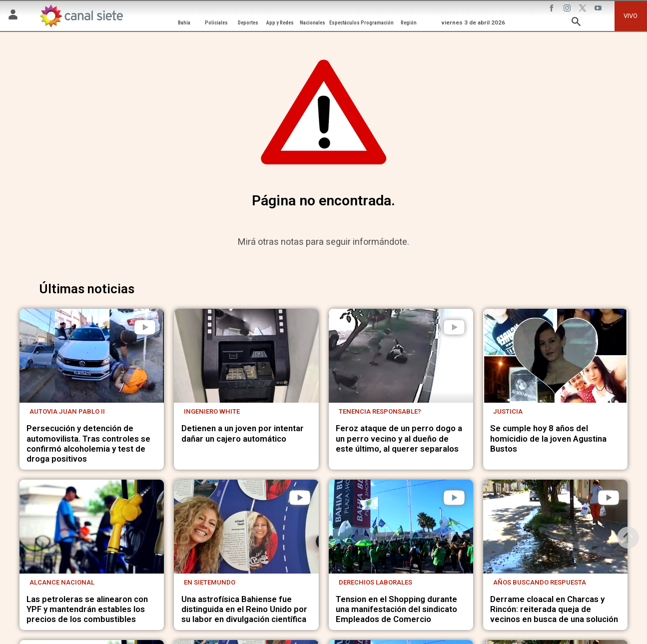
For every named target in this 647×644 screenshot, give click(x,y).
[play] (145, 327)
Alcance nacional (62, 582)
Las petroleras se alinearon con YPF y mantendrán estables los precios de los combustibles (87, 609)
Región (409, 23)
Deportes (248, 23)
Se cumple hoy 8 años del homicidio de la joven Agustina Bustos (548, 438)
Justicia (508, 411)
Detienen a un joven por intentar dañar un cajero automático (243, 433)
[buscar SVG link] (576, 23)
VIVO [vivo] (631, 16)
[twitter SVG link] (584, 9)
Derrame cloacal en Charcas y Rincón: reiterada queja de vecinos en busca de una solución (554, 609)
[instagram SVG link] (568, 9)
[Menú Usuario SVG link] (13, 16)
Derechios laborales (375, 582)
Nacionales (313, 23)
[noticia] (92, 356)
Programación (377, 23)
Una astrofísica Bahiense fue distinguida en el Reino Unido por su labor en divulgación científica (244, 609)
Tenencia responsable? (380, 411)
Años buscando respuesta (540, 582)
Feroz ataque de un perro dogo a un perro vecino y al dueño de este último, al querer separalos (399, 438)
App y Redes (280, 23)
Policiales (216, 23)
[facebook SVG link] (553, 9)
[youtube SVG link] (599, 9)
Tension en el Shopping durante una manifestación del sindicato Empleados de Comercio (396, 609)
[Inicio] (81, 16)
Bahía (184, 23)
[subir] (628, 538)
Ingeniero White (212, 411)
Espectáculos (344, 23)
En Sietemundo (210, 582)
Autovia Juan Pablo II (67, 411)
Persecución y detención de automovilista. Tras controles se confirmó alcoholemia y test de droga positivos (88, 443)
